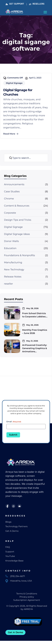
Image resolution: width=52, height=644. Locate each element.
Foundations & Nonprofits (19, 255)
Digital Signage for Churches (18, 92)
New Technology (14, 270)
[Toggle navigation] (45, 13)
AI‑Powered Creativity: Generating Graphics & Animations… (35, 348)
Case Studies (12, 192)
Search (10, 158)
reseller (8, 284)
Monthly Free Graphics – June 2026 (35, 332)
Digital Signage (13, 227)
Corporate (10, 213)
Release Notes (13, 277)
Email (14, 422)
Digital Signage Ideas (17, 234)
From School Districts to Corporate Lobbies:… (35, 315)
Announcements (14, 184)
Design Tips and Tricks (18, 220)
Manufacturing (13, 262)
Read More (11, 134)
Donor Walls (11, 241)
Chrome (9, 199)
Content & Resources (17, 206)
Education (10, 248)
